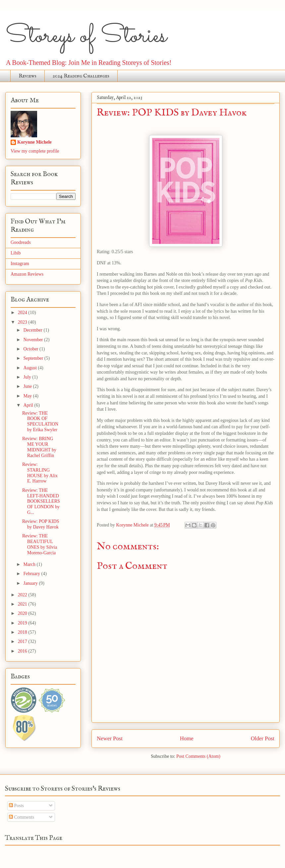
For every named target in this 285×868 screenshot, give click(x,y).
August (30, 368)
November (34, 340)
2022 (23, 595)
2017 (23, 641)
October (31, 349)
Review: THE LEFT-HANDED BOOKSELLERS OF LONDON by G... (41, 501)
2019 (23, 623)
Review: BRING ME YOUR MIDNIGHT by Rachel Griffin (39, 447)
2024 (23, 313)
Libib (16, 253)
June (28, 386)
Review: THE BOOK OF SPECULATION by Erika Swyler (40, 421)
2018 (23, 632)
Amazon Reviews (27, 274)
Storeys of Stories (86, 36)
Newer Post (110, 738)
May (28, 396)
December (33, 330)
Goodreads (21, 242)
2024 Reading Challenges (81, 76)
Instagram (20, 264)
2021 (23, 604)
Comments (22, 817)
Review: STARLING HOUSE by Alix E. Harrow (40, 473)
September (34, 358)
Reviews (28, 76)
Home (187, 738)
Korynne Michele (34, 142)
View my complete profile (35, 151)
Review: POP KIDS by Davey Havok (41, 524)
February (32, 574)
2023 (23, 322)
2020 (23, 613)
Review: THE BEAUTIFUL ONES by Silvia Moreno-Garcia (40, 544)
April (29, 405)
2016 (23, 651)
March (30, 564)
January (31, 583)
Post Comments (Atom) (198, 756)
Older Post (263, 738)
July (28, 377)
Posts (16, 806)
